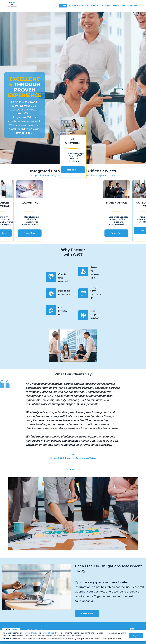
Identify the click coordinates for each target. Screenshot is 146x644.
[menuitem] (63, 6)
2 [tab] (73, 470)
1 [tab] (70, 470)
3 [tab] (76, 470)
